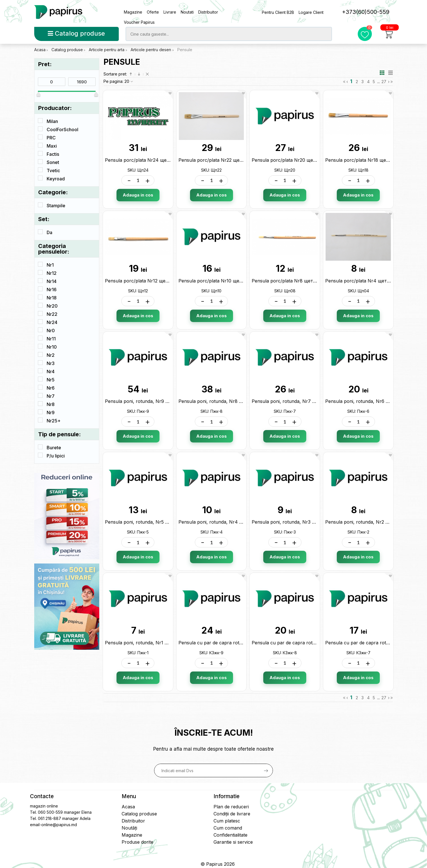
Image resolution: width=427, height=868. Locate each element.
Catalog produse (76, 33)
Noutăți (129, 828)
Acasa (40, 50)
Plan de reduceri (231, 807)
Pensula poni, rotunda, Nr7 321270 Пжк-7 (298, 401)
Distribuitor (208, 12)
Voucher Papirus (139, 22)
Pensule (185, 50)
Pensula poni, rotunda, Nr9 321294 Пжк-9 (151, 401)
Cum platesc (227, 821)
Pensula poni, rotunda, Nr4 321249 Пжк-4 (225, 522)
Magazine (133, 12)
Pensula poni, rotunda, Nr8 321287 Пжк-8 (224, 401)
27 (384, 82)
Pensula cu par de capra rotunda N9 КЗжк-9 (227, 643)
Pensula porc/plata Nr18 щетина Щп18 (368, 160)
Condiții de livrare (232, 814)
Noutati (187, 12)
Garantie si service (233, 842)
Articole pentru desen (151, 50)
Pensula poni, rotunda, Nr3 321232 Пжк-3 (297, 522)
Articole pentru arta (107, 50)
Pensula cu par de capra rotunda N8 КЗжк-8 (300, 643)
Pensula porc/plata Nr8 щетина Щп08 (294, 281)
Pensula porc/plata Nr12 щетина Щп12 (147, 281)
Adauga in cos (138, 195)
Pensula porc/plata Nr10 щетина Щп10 (221, 281)
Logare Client (311, 12)
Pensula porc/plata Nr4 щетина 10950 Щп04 (375, 281)
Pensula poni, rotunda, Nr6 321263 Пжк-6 (371, 401)
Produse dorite (137, 842)
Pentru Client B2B (278, 12)
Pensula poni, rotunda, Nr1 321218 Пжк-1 (150, 643)
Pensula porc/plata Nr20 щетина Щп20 (295, 160)
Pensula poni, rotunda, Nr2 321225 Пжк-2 (370, 522)
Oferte (153, 12)
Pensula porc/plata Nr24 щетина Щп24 (148, 160)
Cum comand (228, 828)
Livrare (170, 12)
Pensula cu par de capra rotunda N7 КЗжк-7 (374, 643)
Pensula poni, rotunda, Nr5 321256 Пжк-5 (150, 522)
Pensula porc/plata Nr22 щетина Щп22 (221, 160)
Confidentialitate (230, 835)
